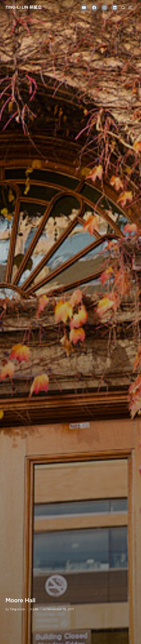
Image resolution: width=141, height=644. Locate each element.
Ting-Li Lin (17, 609)
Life (36, 609)
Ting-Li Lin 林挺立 (24, 7)
